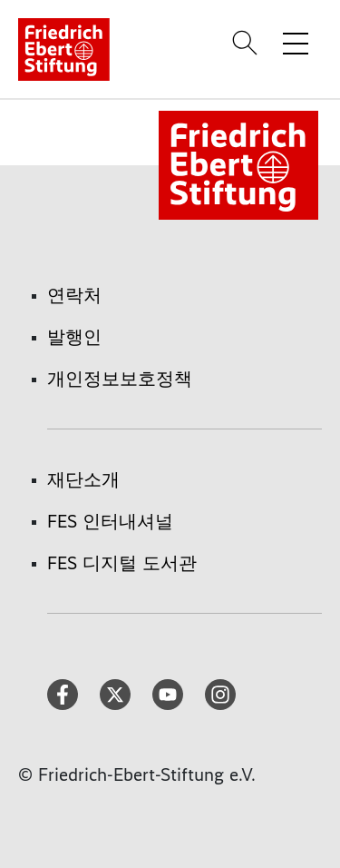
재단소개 (83, 479)
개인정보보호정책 (120, 379)
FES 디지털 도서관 (122, 563)
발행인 (74, 337)
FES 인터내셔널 (110, 521)
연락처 (74, 295)
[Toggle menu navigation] (296, 43)
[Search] (248, 43)
